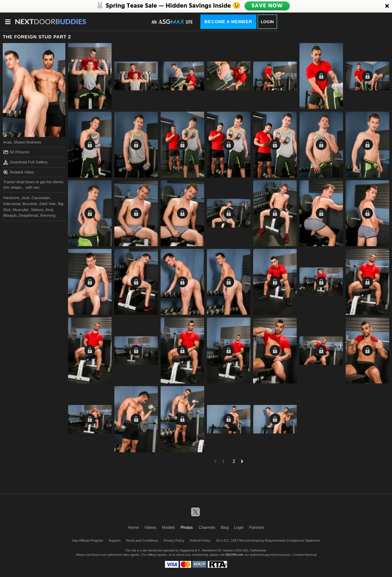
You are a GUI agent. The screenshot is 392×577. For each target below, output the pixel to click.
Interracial (12, 204)
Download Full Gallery (25, 162)
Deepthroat (28, 215)
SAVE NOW (267, 6)
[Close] (387, 6)
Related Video (19, 172)
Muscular (21, 210)
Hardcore (11, 198)
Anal (49, 210)
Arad (7, 142)
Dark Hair (48, 204)
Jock (25, 198)
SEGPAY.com (234, 555)
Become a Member (228, 22)
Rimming (48, 215)
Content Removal (305, 555)
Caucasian (41, 198)
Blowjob (10, 215)
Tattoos (37, 210)
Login (267, 22)
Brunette (30, 204)
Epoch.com (99, 555)
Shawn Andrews (27, 142)
